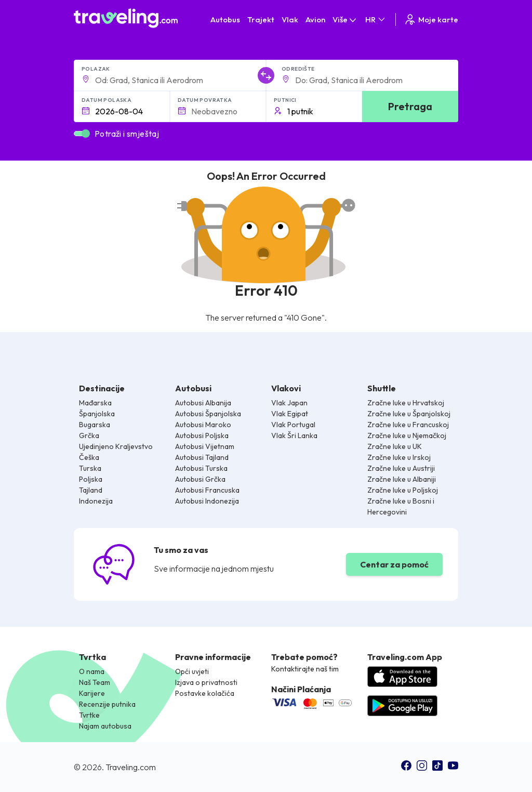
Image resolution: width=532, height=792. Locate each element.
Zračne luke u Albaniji (402, 479)
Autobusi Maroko (203, 425)
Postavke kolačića (205, 693)
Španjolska (97, 414)
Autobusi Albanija (203, 403)
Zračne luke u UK (395, 446)
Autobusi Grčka (200, 479)
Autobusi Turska (201, 468)
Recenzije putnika (107, 704)
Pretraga (410, 106)
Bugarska (95, 425)
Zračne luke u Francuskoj (408, 425)
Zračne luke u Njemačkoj (407, 435)
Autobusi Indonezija (207, 501)
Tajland (91, 490)
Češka (89, 457)
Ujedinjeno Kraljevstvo (116, 446)
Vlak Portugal (293, 425)
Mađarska (95, 403)
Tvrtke (89, 715)
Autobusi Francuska (207, 490)
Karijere (92, 693)
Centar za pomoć (394, 564)
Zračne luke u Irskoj (399, 457)
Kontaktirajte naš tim (305, 669)
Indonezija (96, 501)
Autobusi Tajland (202, 457)
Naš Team (95, 682)
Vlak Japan (289, 403)
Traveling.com (131, 767)
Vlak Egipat (290, 414)
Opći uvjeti (192, 671)
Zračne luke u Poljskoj (403, 490)
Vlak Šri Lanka (294, 435)
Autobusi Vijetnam (205, 446)
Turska (90, 468)
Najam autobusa (105, 726)
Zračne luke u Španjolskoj (409, 414)
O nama (92, 671)
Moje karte (431, 19)
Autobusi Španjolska (208, 414)
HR (376, 19)
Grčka (89, 435)
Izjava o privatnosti (206, 682)
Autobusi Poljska (202, 435)
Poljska (91, 479)
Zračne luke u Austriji (401, 468)
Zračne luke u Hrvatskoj (406, 403)
